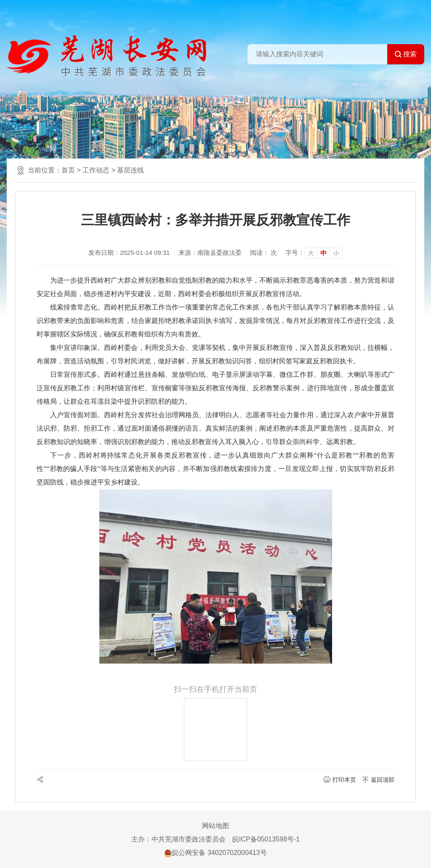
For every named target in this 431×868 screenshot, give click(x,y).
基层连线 (130, 170)
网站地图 (215, 826)
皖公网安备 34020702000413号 (215, 853)
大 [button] (311, 253)
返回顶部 (383, 780)
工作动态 (96, 170)
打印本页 (344, 780)
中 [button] (323, 253)
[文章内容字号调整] (314, 253)
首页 (68, 170)
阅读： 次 (263, 253)
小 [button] (336, 253)
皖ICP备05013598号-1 (266, 839)
